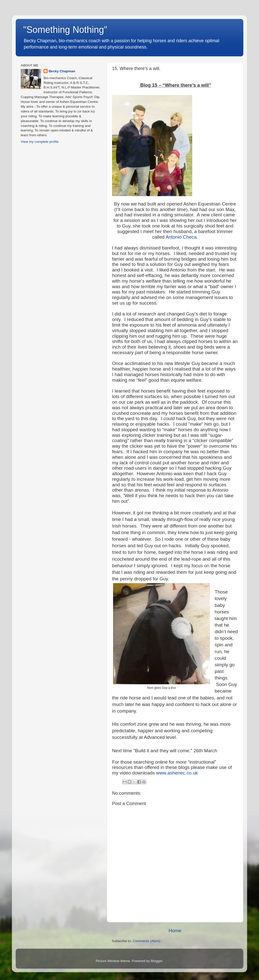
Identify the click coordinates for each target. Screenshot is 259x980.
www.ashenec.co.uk (177, 773)
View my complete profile (40, 142)
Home (175, 931)
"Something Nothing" (65, 30)
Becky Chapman (62, 71)
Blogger (157, 961)
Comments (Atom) (147, 941)
